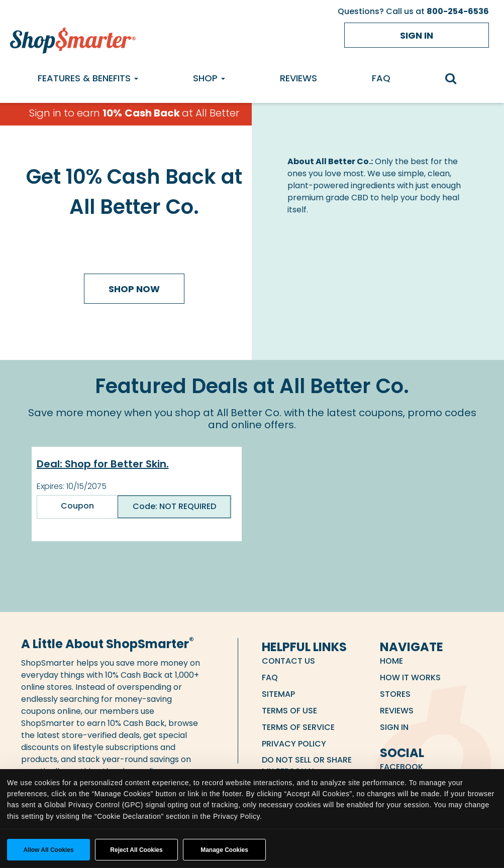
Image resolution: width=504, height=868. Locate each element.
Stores (395, 694)
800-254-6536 (458, 11)
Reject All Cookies (136, 850)
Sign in (417, 35)
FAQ (381, 78)
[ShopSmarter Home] (73, 38)
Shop (209, 78)
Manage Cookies (224, 850)
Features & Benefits (88, 78)
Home (391, 661)
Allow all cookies (48, 850)
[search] (456, 80)
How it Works (410, 677)
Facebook (401, 767)
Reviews (298, 78)
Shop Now (134, 289)
